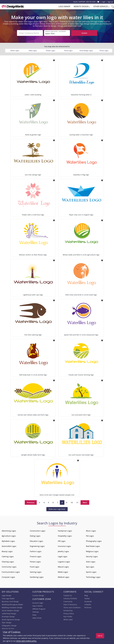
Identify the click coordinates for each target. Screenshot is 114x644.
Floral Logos (68, 51)
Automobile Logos (9, 546)
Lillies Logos (33, 51)
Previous (31, 502)
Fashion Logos (36, 551)
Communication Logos (11, 572)
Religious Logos (92, 551)
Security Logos (92, 556)
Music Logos (91, 531)
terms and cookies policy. (26, 641)
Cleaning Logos (8, 562)
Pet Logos (90, 536)
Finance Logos (36, 556)
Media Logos (63, 572)
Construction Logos (38, 531)
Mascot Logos (63, 567)
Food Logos (35, 567)
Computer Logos (8, 577)
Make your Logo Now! (57, 509)
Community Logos (9, 567)
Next (85, 502)
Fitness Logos (35, 562)
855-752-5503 (91, 2)
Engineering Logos (37, 546)
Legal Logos (63, 556)
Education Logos (36, 541)
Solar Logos (91, 562)
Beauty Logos (7, 551)
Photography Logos (94, 541)
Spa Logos (90, 567)
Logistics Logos (64, 562)
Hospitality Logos (65, 536)
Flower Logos (50, 51)
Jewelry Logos (63, 551)
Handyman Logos (65, 531)
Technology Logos (93, 577)
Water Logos (15, 51)
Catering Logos (8, 556)
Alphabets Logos (8, 541)
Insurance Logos (64, 546)
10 (72, 502)
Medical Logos (64, 577)
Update (84, 33)
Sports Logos (91, 572)
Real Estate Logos (93, 546)
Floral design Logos (86, 51)
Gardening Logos (37, 577)
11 (77, 502)
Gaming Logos (36, 572)
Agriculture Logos (9, 536)
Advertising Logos (9, 531)
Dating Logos (35, 536)
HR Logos (62, 541)
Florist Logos (104, 51)
